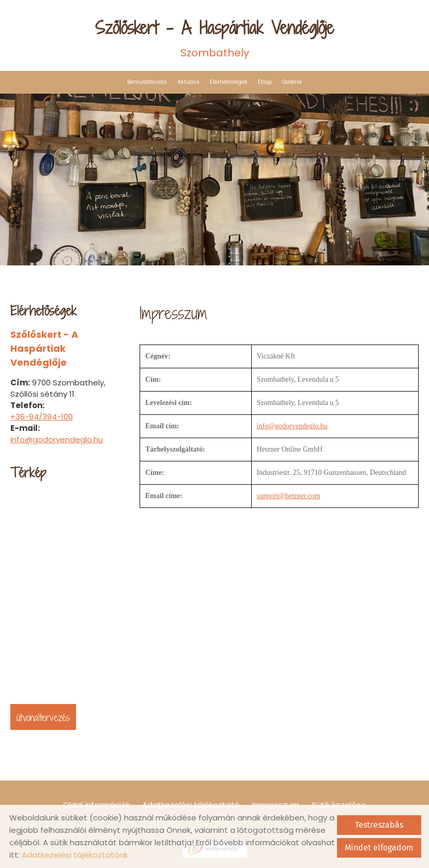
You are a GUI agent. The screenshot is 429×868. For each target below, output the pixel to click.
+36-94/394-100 (42, 417)
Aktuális (188, 82)
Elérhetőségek (229, 82)
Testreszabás (379, 825)
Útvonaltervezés (43, 717)
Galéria (292, 82)
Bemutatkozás (147, 82)
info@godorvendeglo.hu (57, 439)
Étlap (265, 82)
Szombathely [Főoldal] (214, 38)
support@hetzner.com (289, 496)
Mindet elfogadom (379, 848)
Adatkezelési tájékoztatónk (75, 855)
